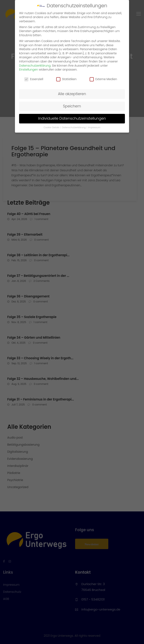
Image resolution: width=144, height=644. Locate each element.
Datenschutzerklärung (35, 66)
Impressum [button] (94, 127)
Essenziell (34, 79)
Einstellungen (29, 70)
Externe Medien (103, 79)
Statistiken (66, 79)
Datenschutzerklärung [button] (74, 127)
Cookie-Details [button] (52, 127)
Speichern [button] (72, 106)
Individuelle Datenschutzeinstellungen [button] (72, 118)
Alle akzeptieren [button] (72, 94)
